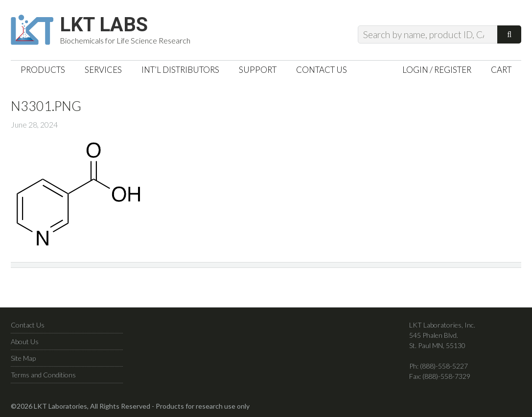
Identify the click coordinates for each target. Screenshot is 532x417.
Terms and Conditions (43, 375)
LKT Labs (104, 25)
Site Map (23, 358)
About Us (25, 341)
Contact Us (28, 325)
